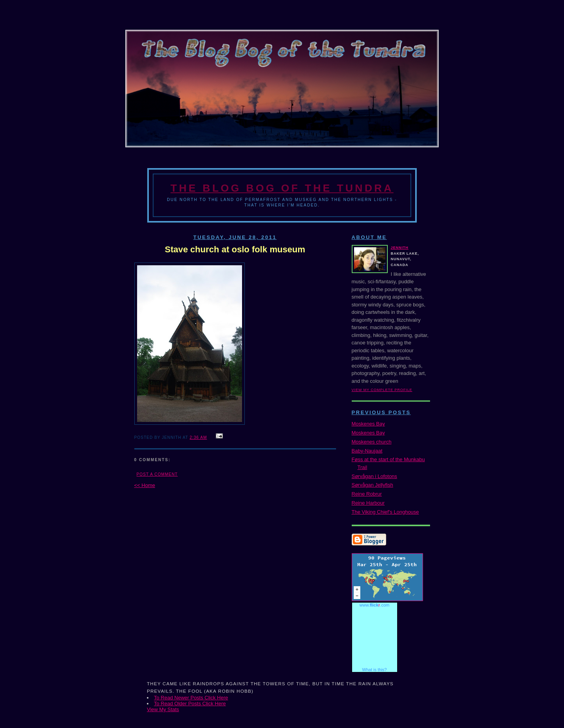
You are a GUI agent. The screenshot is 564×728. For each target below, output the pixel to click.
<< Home (145, 485)
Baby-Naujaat (367, 451)
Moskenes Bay (368, 424)
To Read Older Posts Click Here (190, 704)
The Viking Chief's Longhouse (385, 512)
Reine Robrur (367, 494)
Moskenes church (372, 442)
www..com (374, 605)
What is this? (375, 670)
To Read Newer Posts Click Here (191, 698)
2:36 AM (198, 437)
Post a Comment (157, 474)
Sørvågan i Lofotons (374, 476)
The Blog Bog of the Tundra (282, 188)
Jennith (400, 248)
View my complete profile (382, 390)
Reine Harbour (368, 503)
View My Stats (163, 709)
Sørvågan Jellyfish (372, 485)
